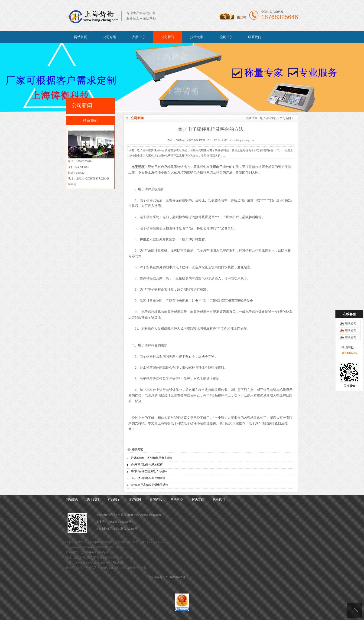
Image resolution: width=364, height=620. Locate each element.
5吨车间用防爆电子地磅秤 (147, 465)
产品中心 (139, 37)
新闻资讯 (156, 499)
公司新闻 (168, 37)
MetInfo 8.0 (87, 547)
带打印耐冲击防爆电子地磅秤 (149, 471)
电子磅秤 (223, 167)
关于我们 (93, 499)
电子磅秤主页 (268, 118)
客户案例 (135, 499)
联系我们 (255, 37)
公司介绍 (110, 37)
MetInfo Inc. (117, 547)
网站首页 (81, 37)
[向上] (354, 610)
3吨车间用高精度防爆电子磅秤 (149, 485)
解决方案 (198, 499)
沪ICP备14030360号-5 (121, 522)
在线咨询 (351, 323)
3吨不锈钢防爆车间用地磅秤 (148, 478)
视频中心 (226, 37)
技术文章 (197, 37)
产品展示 (114, 499)
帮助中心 (177, 499)
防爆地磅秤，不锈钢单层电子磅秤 (152, 458)
